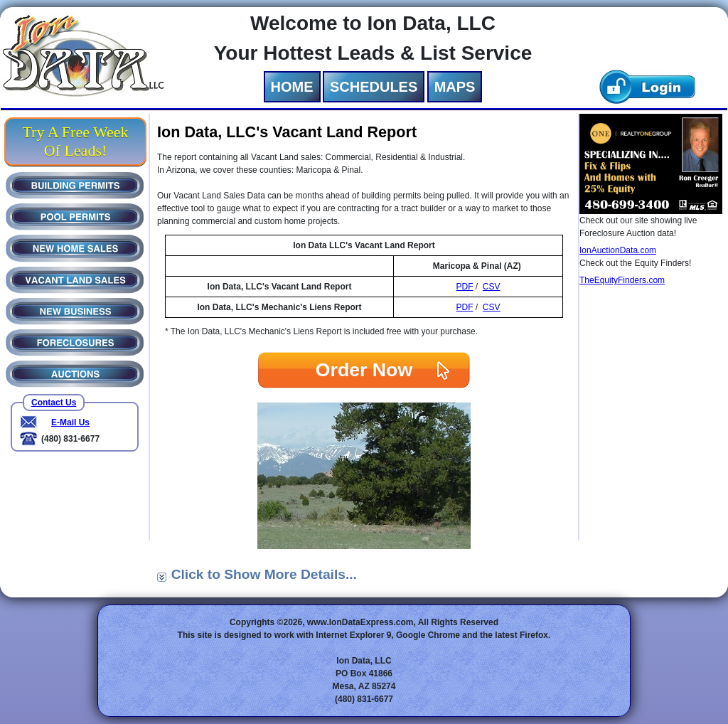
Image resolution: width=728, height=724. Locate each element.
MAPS (455, 87)
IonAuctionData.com (618, 250)
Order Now (364, 370)
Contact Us (54, 403)
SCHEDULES (374, 87)
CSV (492, 287)
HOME (292, 87)
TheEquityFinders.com (622, 280)
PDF (464, 287)
